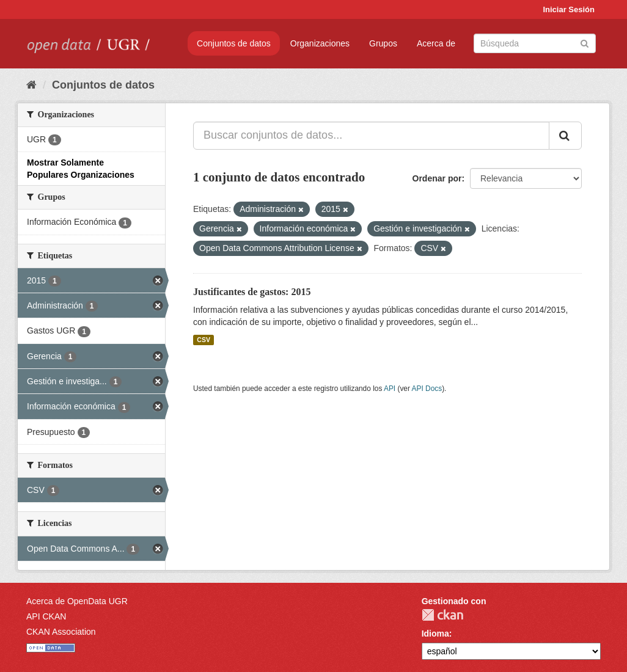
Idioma (435, 634)
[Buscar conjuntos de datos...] (371, 136)
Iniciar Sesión (569, 9)
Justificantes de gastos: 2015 (252, 292)
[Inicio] (31, 85)
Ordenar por (437, 178)
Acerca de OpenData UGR (77, 601)
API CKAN (46, 616)
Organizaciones (320, 43)
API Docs (427, 389)
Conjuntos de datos (234, 43)
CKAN (442, 615)
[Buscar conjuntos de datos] (535, 43)
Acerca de (436, 43)
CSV (204, 340)
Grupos (383, 43)
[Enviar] (585, 42)
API (390, 389)
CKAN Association (61, 632)
